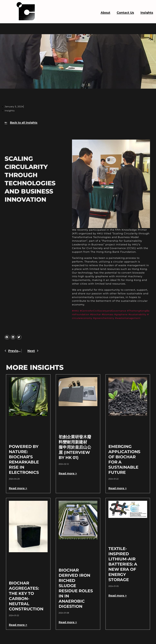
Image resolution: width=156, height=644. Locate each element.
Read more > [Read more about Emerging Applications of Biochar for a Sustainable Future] (118, 492)
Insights (147, 13)
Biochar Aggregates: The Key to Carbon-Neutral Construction (26, 600)
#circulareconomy (99, 318)
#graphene (135, 314)
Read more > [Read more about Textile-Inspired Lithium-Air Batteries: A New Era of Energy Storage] (118, 599)
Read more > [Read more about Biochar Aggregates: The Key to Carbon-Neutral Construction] (19, 628)
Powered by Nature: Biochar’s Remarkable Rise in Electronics (24, 463)
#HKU (76, 311)
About (105, 13)
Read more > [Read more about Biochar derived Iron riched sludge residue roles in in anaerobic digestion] (68, 626)
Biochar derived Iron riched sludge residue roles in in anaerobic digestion (76, 592)
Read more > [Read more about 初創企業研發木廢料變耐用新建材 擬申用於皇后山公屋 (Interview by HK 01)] (68, 477)
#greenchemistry (123, 318)
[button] (7, 341)
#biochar (107, 314)
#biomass (120, 314)
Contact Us (125, 13)
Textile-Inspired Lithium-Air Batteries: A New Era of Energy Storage (123, 568)
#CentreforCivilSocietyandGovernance (107, 311)
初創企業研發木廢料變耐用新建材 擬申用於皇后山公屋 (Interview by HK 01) (75, 451)
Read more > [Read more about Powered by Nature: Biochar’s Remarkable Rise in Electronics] (19, 492)
